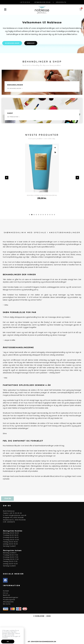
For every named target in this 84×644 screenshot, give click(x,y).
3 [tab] (34, 215)
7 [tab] (43, 215)
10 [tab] (50, 215)
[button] (5, 10)
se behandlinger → (15, 88)
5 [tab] (39, 215)
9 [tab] (48, 215)
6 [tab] (41, 215)
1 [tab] (30, 215)
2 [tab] (32, 215)
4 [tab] (36, 215)
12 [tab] (54, 215)
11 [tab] (52, 215)
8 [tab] (45, 215)
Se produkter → (14, 117)
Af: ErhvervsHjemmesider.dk (42, 642)
